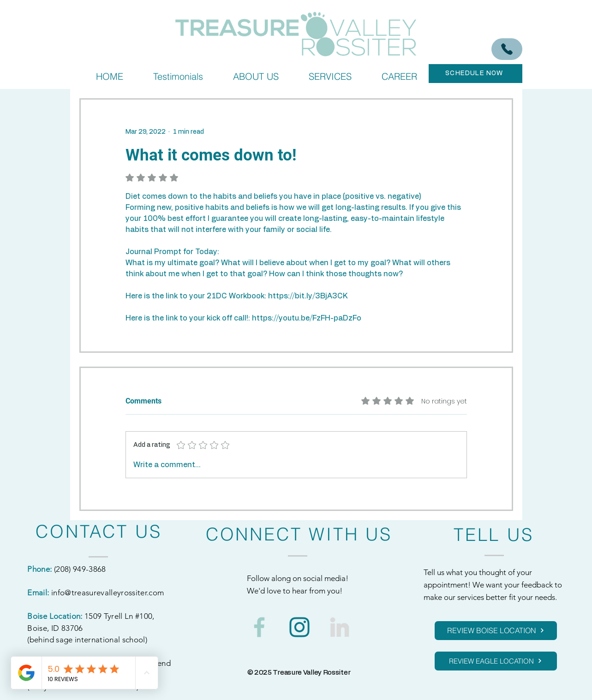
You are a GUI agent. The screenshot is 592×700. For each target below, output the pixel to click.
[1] (299, 627)
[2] (259, 627)
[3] (340, 627)
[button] (330, 77)
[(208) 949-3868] (507, 49)
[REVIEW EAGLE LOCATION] (496, 661)
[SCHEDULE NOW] (475, 74)
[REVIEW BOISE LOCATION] (496, 631)
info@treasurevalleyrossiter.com (108, 593)
